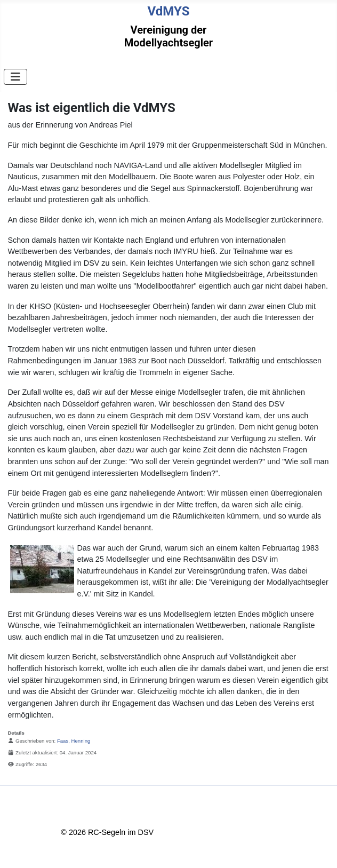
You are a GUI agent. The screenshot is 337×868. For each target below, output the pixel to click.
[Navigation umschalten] (15, 77)
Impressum (80, 812)
